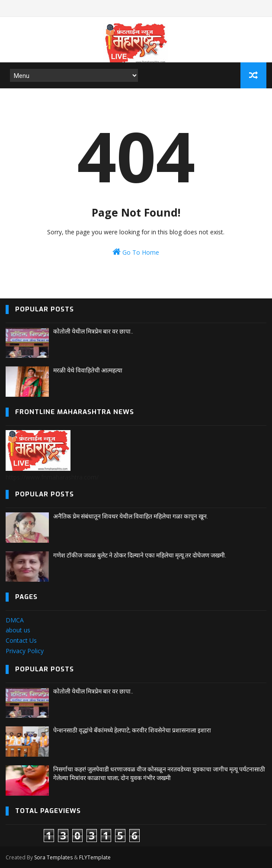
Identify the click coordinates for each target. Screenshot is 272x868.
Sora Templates (53, 857)
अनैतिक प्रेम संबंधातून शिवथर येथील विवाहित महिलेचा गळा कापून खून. (131, 516)
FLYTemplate (95, 857)
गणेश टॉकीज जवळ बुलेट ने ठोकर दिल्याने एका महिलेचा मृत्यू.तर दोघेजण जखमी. (140, 555)
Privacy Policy (25, 651)
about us (18, 630)
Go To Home (136, 252)
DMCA (15, 620)
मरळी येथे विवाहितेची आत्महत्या (88, 370)
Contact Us (21, 640)
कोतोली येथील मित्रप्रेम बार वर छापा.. (93, 331)
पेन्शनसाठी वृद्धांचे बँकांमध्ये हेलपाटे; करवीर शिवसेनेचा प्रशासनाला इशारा (132, 730)
